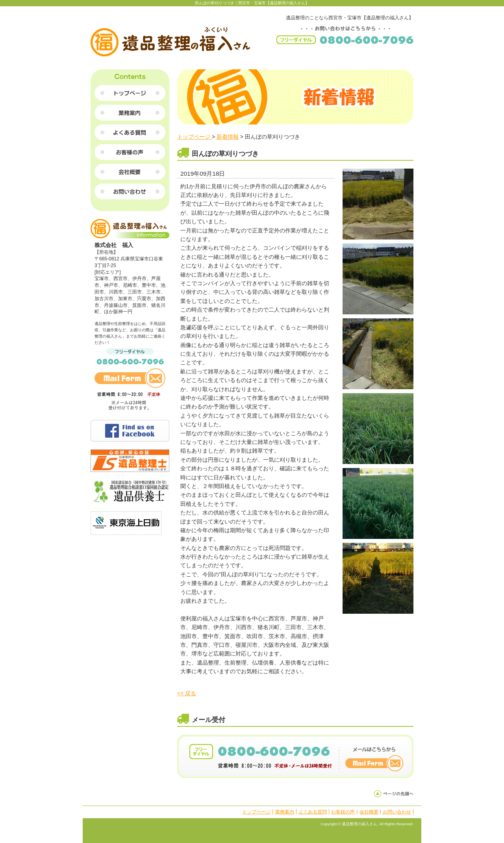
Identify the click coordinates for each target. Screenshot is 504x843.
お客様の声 (343, 812)
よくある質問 (313, 812)
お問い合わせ (397, 812)
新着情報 (228, 137)
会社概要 (369, 812)
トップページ (195, 137)
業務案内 (285, 812)
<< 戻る (187, 693)
